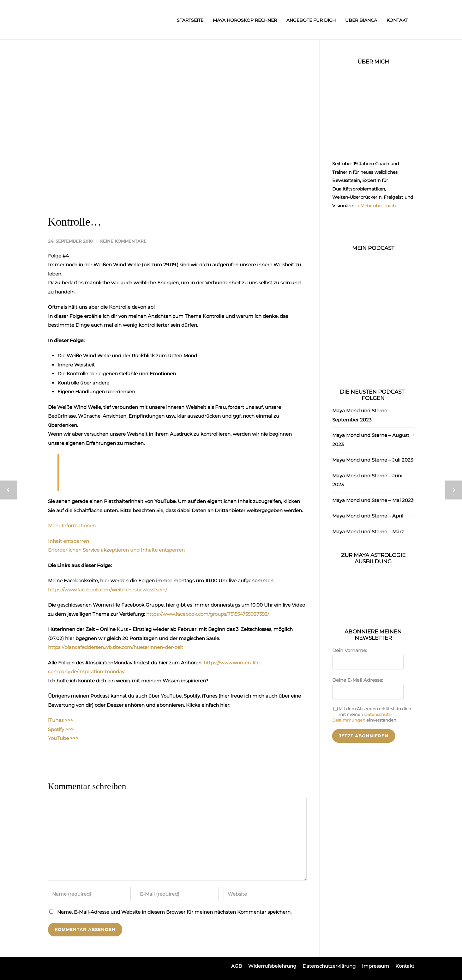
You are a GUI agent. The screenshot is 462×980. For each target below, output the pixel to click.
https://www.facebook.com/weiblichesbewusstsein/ (108, 590)
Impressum (375, 966)
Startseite (190, 20)
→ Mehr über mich (376, 206)
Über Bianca (361, 20)
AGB (237, 966)
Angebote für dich (311, 20)
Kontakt (397, 20)
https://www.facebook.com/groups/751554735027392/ (208, 614)
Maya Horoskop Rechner (245, 20)
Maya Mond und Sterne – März (368, 532)
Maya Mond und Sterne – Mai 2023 (373, 500)
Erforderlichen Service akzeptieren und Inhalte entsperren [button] (116, 550)
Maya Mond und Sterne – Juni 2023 (367, 480)
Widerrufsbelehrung (272, 966)
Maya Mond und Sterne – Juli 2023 (373, 460)
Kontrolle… (75, 222)
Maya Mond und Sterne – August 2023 (371, 440)
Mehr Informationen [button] (72, 526)
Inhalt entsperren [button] (69, 541)
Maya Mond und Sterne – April (368, 516)
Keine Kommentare (123, 241)
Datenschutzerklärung (329, 966)
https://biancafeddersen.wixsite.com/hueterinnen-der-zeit (116, 647)
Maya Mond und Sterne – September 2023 (362, 415)
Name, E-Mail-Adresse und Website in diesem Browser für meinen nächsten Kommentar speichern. (174, 912)
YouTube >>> (63, 738)
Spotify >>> (61, 729)
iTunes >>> (61, 720)
